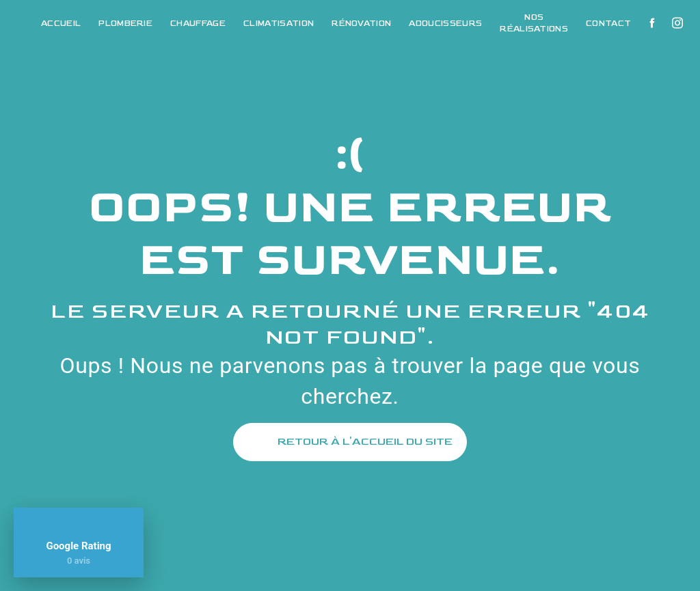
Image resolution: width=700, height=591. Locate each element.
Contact (608, 24)
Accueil (61, 24)
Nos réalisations (534, 23)
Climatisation (279, 24)
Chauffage (198, 24)
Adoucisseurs (445, 24)
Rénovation (361, 24)
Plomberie (125, 24)
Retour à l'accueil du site (350, 442)
